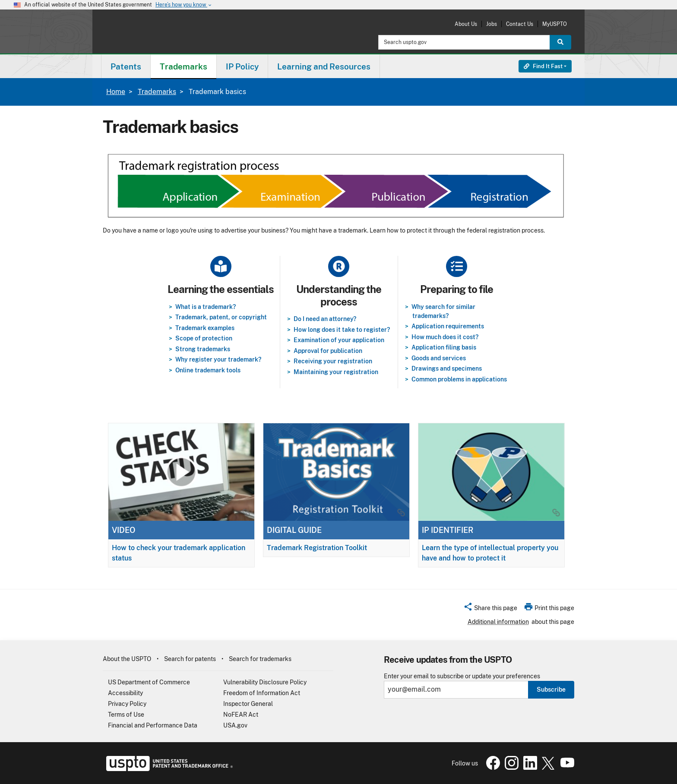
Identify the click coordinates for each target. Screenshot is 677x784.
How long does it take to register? (342, 330)
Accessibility (125, 693)
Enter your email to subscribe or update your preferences (462, 676)
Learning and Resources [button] (324, 66)
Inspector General (248, 704)
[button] (490, 609)
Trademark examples (205, 328)
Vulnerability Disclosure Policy (265, 682)
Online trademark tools (208, 370)
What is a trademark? (206, 307)
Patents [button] (126, 66)
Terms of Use (126, 715)
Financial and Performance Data (153, 725)
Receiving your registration (333, 361)
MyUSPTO (555, 24)
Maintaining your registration (336, 372)
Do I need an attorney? (325, 319)
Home (116, 92)
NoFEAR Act (241, 715)
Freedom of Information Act (262, 693)
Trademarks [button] (183, 66)
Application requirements (448, 326)
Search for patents (190, 659)
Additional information (498, 622)
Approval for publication (328, 351)
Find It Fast (543, 66)
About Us (466, 24)
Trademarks (157, 92)
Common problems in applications (459, 379)
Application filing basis (444, 347)
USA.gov (235, 725)
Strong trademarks (203, 349)
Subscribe (551, 690)
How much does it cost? (445, 337)
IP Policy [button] (242, 66)
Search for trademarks (260, 659)
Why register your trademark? (218, 359)
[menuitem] (126, 66)
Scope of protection (204, 338)
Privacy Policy (127, 704)
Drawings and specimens (447, 368)
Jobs (492, 24)
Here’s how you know (184, 5)
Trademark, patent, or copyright (221, 317)
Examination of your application (339, 340)
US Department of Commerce (149, 682)
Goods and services (439, 358)
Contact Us (520, 24)
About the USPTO (127, 659)
